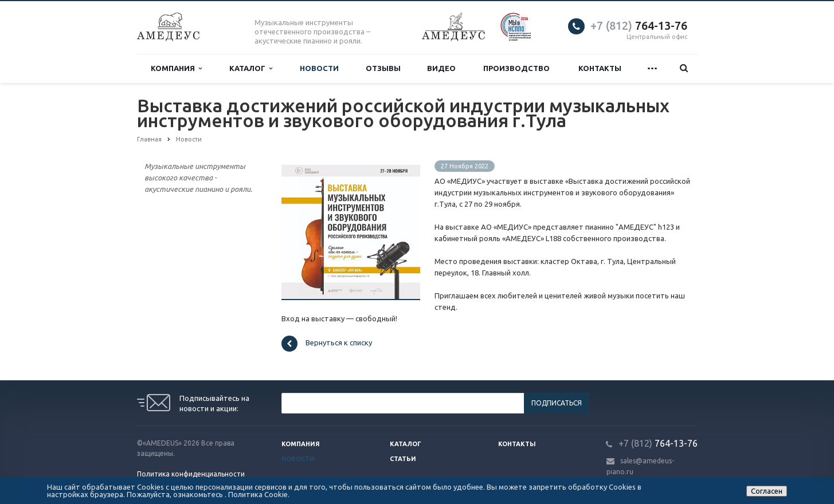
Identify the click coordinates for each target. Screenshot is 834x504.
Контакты (600, 68)
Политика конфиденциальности (191, 474)
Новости (319, 68)
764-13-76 (639, 25)
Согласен (767, 491)
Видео (441, 68)
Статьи (403, 459)
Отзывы (383, 68)
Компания (176, 68)
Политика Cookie (258, 494)
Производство (516, 68)
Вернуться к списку (327, 344)
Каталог (251, 68)
